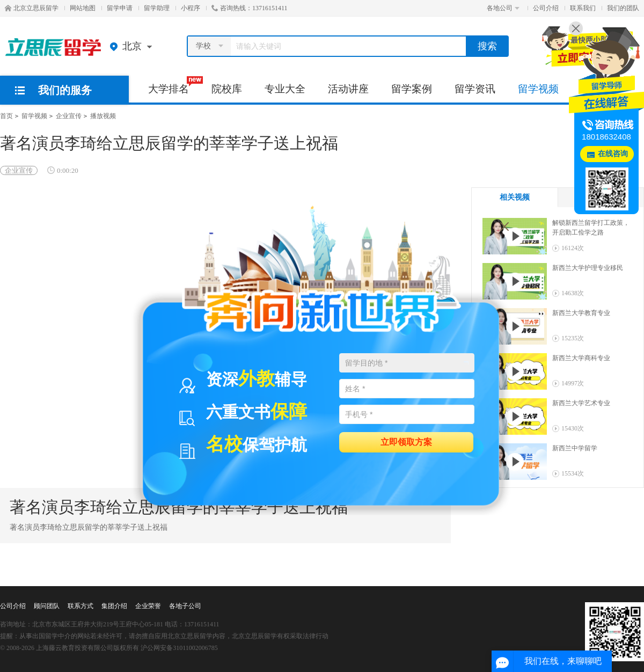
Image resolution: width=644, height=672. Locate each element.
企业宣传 (69, 116)
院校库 (227, 89)
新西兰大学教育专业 (581, 313)
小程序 (191, 8)
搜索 (487, 46)
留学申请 (120, 8)
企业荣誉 (148, 606)
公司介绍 (546, 8)
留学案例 (412, 89)
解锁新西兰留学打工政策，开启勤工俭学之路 (591, 228)
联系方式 (80, 606)
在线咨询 (613, 154)
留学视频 (538, 89)
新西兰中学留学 (575, 448)
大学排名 (174, 85)
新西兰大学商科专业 (581, 358)
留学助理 (157, 8)
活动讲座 (348, 89)
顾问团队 (47, 606)
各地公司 (503, 8)
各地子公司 (185, 606)
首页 (6, 116)
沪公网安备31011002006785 (179, 648)
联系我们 (583, 8)
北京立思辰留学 (32, 8)
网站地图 (83, 8)
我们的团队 (623, 8)
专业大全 (285, 89)
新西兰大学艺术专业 (581, 403)
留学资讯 (475, 89)
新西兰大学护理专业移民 (588, 268)
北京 (133, 46)
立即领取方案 (406, 441)
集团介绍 (114, 606)
